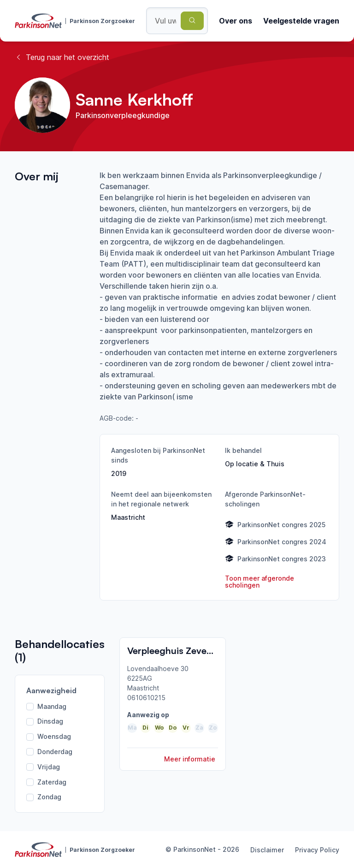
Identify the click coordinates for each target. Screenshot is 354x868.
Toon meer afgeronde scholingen (260, 582)
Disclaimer (267, 850)
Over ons (236, 21)
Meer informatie (190, 759)
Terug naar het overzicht (62, 57)
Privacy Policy (317, 850)
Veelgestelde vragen (301, 21)
